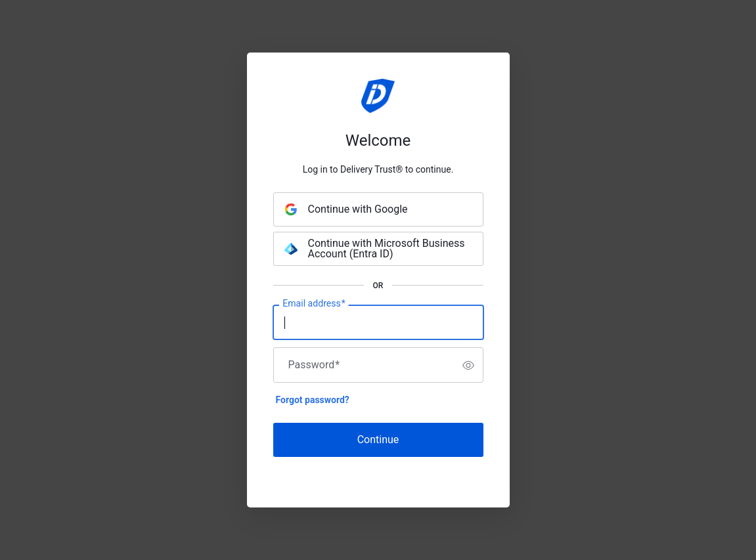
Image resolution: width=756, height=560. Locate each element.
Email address (314, 304)
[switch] (468, 365)
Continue (378, 440)
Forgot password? (313, 400)
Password (314, 365)
